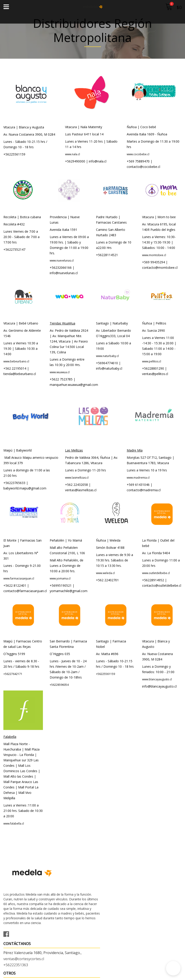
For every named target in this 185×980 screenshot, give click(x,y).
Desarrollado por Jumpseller (132, 975)
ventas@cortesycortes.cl (116, 876)
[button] (173, 968)
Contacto (11, 958)
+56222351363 (108, 883)
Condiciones (14, 964)
